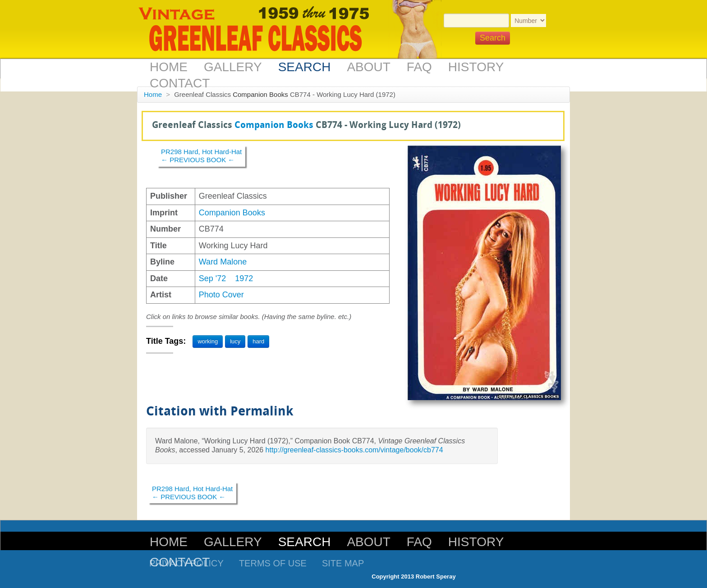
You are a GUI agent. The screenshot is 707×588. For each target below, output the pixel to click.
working (208, 341)
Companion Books (260, 94)
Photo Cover (221, 295)
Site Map (343, 563)
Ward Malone (223, 262)
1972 (244, 278)
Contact (180, 83)
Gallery (233, 67)
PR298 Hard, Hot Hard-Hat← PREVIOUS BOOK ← (201, 156)
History (476, 67)
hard (258, 341)
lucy (235, 341)
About (368, 67)
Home (169, 67)
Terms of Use (273, 563)
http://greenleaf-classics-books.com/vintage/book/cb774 (354, 450)
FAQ (419, 67)
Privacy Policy (186, 563)
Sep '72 (213, 278)
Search (305, 67)
